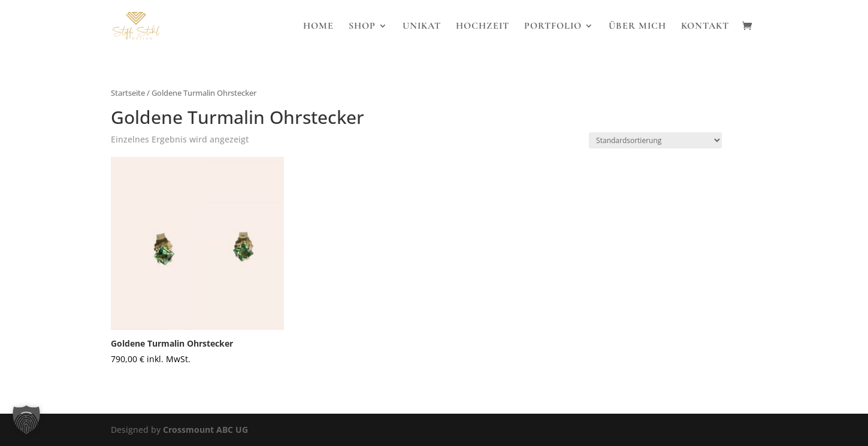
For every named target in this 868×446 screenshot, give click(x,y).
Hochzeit (483, 27)
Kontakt (705, 27)
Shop (362, 27)
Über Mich (637, 27)
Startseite (128, 93)
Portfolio (553, 27)
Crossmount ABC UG (205, 430)
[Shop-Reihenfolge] (655, 140)
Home (318, 27)
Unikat (422, 27)
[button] (26, 420)
